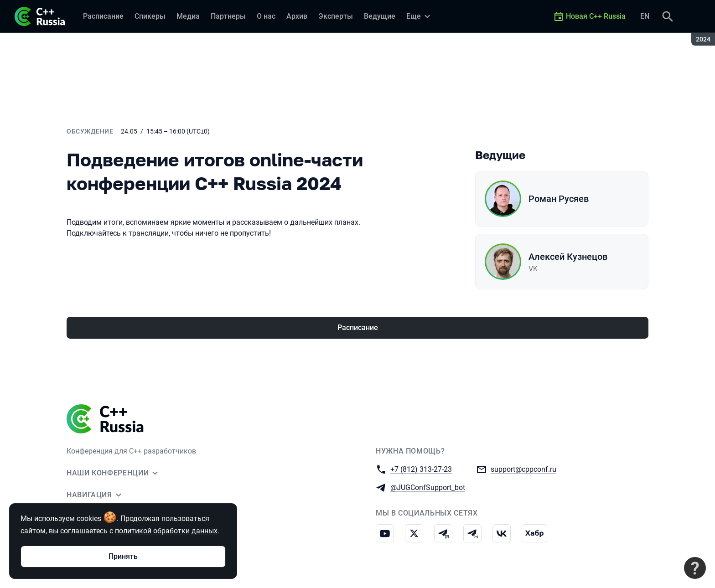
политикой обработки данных (166, 531)
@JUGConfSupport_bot (428, 487)
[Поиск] (668, 16)
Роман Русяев (559, 199)
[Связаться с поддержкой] (695, 568)
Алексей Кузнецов (568, 257)
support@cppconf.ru (523, 469)
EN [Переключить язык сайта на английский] (645, 16)
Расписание (358, 328)
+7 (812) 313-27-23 (421, 469)
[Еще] (420, 16)
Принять (123, 556)
